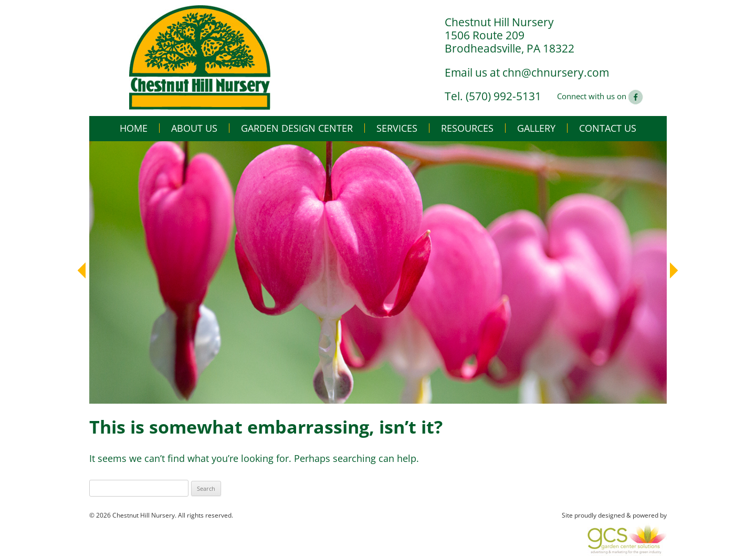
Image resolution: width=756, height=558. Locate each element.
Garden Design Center (297, 128)
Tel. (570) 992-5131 (493, 96)
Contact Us (608, 128)
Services (397, 128)
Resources (467, 128)
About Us (194, 128)
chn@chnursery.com (556, 72)
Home (134, 128)
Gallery (536, 128)
